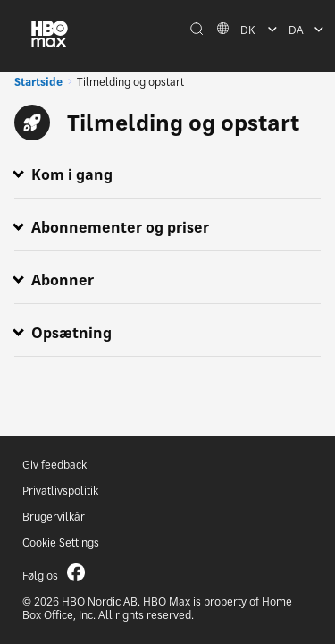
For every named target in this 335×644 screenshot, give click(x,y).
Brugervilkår (54, 517)
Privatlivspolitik (60, 491)
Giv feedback (54, 465)
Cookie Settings (61, 542)
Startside (38, 82)
